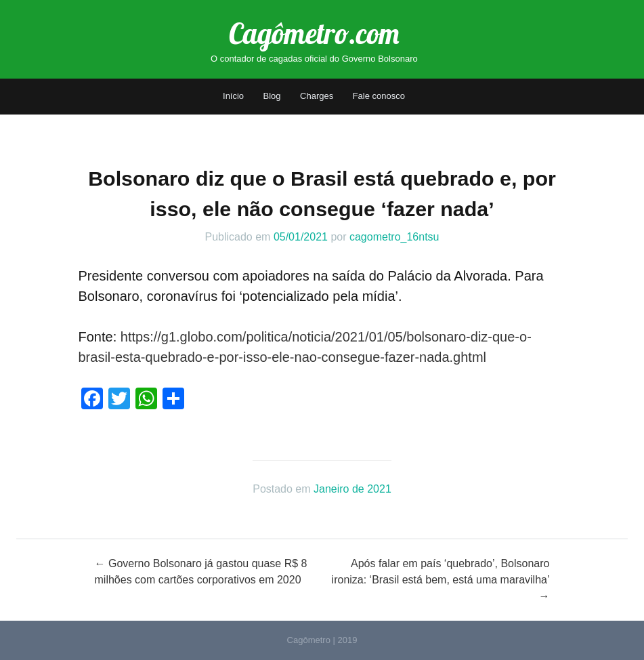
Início (233, 96)
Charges (317, 96)
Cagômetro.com (314, 34)
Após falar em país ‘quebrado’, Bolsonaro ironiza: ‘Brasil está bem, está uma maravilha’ (441, 580)
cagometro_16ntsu (394, 237)
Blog (272, 96)
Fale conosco (379, 96)
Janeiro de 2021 (352, 489)
